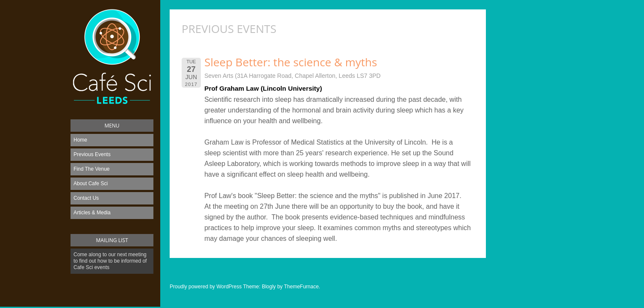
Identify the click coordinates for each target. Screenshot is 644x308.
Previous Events (92, 154)
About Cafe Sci (91, 184)
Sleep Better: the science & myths (291, 62)
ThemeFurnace (301, 287)
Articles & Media (92, 213)
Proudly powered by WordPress (206, 287)
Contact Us (86, 198)
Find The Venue (92, 169)
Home (80, 140)
